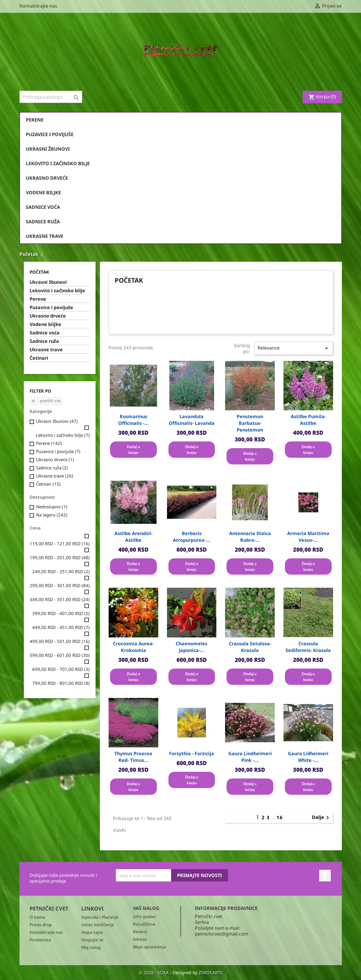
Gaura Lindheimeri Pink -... (250, 757)
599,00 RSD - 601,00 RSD (60, 655)
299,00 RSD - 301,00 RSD (60, 585)
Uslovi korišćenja (98, 925)
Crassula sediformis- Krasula (308, 647)
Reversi (140, 932)
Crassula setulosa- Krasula (250, 647)
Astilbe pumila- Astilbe (308, 420)
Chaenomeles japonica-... (192, 647)
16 (280, 817)
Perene (35, 120)
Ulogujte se (92, 940)
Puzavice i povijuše (50, 134)
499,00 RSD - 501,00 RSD (60, 641)
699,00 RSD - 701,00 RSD (61, 669)
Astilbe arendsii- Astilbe (133, 537)
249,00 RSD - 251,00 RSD (61, 571)
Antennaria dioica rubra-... (250, 537)
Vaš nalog (146, 908)
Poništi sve (46, 401)
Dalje (322, 818)
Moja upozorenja (149, 947)
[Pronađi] (51, 97)
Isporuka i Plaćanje (100, 917)
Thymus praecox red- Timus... (133, 757)
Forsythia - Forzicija (192, 753)
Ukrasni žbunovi (48, 149)
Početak (39, 272)
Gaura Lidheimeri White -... (308, 757)
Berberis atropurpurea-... (192, 537)
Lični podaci (145, 916)
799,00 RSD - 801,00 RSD (61, 683)
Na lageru (52, 515)
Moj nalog (91, 947)
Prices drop (41, 925)
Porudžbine (144, 924)
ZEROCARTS (211, 972)
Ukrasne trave (45, 236)
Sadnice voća (43, 207)
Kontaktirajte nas (38, 6)
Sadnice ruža (43, 222)
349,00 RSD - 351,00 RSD (60, 599)
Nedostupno (52, 507)
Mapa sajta (92, 932)
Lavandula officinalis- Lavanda (192, 420)
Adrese (140, 939)
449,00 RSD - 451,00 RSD (61, 627)
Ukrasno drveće (47, 178)
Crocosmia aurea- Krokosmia (133, 647)
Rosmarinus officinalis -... (133, 420)
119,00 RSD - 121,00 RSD (60, 544)
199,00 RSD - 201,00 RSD (60, 557)
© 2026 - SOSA (154, 972)
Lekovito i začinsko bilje (58, 163)
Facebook (325, 876)
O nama (37, 917)
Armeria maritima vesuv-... (308, 537)
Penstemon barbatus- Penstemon (250, 423)
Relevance (294, 348)
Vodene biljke (43, 193)
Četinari (39, 358)
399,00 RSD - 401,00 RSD (61, 613)
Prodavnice (40, 940)
